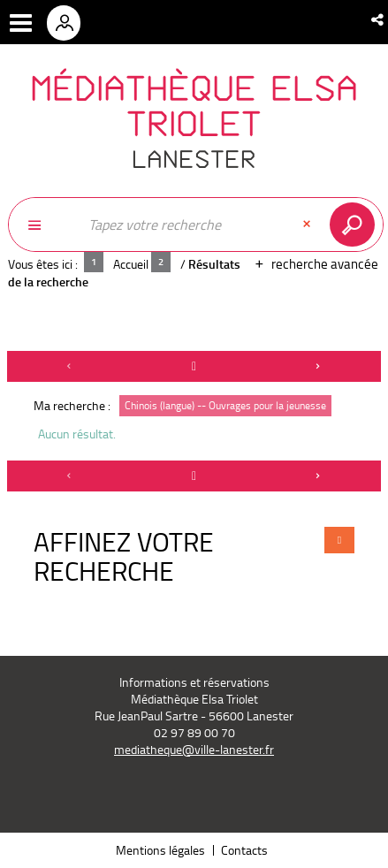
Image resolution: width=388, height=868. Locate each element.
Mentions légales (160, 850)
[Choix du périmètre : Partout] (43, 225)
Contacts (244, 850)
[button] (379, 19)
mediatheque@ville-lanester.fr (194, 749)
